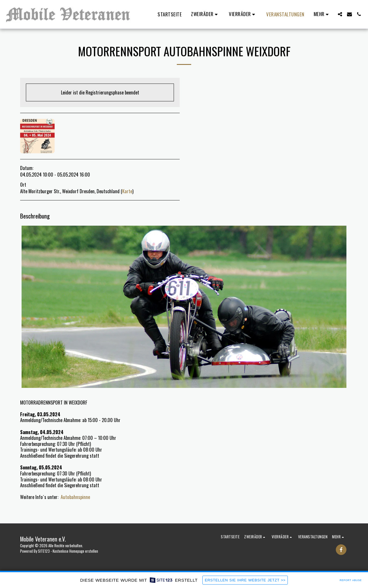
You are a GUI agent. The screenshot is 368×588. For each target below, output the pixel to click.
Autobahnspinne (75, 497)
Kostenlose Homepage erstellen (75, 551)
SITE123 (44, 551)
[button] (205, 14)
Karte (127, 191)
